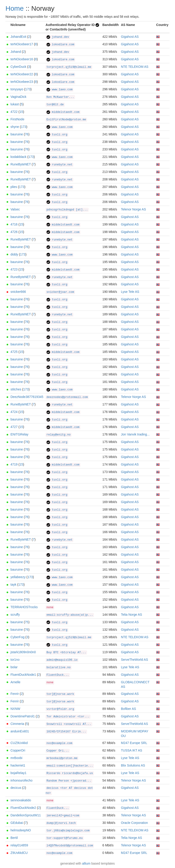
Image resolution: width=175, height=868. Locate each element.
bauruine (17, 134)
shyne (15, 127)
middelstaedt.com (63, 112)
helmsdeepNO (21, 830)
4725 (14, 352)
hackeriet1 (18, 765)
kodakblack (18, 157)
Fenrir (15, 694)
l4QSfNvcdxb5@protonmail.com (70, 846)
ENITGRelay (19, 434)
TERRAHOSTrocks (24, 607)
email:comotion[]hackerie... (70, 766)
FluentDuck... (58, 675)
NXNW (15, 709)
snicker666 (18, 292)
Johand (16, 52)
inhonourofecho (22, 780)
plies (14, 187)
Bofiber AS (129, 709)
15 (21, 112)
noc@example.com (59, 743)
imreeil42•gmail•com (63, 816)
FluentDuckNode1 (23, 675)
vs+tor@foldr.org (60, 709)
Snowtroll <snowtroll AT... (69, 724)
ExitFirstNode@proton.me (66, 120)
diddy (14, 254)
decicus (16, 788)
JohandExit (18, 37)
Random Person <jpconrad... (69, 781)
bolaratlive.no (59, 668)
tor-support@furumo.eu (65, 838)
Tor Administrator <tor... (68, 717)
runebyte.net (59, 165)
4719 (14, 464)
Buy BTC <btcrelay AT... (66, 653)
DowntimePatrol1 (23, 716)
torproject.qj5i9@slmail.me (69, 67)
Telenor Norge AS (134, 209)
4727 (14, 427)
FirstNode (17, 119)
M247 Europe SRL (134, 743)
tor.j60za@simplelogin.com (68, 831)
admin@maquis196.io (62, 660)
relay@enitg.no (59, 435)
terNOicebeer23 (22, 82)
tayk (13, 585)
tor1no (15, 660)
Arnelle (15, 682)
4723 (14, 269)
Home (15, 8)
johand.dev (58, 37)
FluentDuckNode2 (23, 808)
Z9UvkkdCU (19, 853)
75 (27, 622)
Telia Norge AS (132, 615)
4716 (14, 224)
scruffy (15, 615)
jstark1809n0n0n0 (23, 652)
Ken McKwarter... (60, 97)
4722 (14, 112)
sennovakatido (21, 800)
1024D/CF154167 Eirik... (66, 732)
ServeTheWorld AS (135, 660)
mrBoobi (16, 758)
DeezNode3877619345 (27, 397)
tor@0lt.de (55, 105)
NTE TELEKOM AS (135, 67)
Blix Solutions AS (133, 765)
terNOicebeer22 (22, 74)
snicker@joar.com (60, 292)
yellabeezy (18, 577)
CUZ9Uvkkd (19, 743)
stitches (16, 389)
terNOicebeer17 (22, 44)
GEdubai (17, 823)
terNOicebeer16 (22, 59)
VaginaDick (18, 97)
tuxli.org (57, 135)
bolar (14, 667)
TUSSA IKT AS (132, 750)
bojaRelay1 (18, 773)
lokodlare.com (60, 45)
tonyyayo (17, 89)
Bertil (14, 838)
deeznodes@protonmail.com (67, 397)
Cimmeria (17, 724)
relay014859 (19, 845)
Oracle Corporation (134, 823)
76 (27, 134)
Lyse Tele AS (130, 292)
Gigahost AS (130, 37)
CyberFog (17, 637)
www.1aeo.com (59, 90)
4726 (14, 232)
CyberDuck (18, 67)
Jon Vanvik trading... (135, 434)
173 (28, 89)
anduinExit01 (20, 731)
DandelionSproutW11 (26, 815)
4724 (14, 412)
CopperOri (18, 750)
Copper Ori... (58, 751)
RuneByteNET (21, 164)
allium (86, 863)
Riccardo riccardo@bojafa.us (70, 773)
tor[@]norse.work (60, 694)
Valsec (15, 209)
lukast (15, 104)
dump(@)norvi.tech (61, 823)
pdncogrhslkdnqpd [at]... (67, 210)
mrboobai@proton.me (62, 758)
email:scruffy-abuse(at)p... (70, 615)
